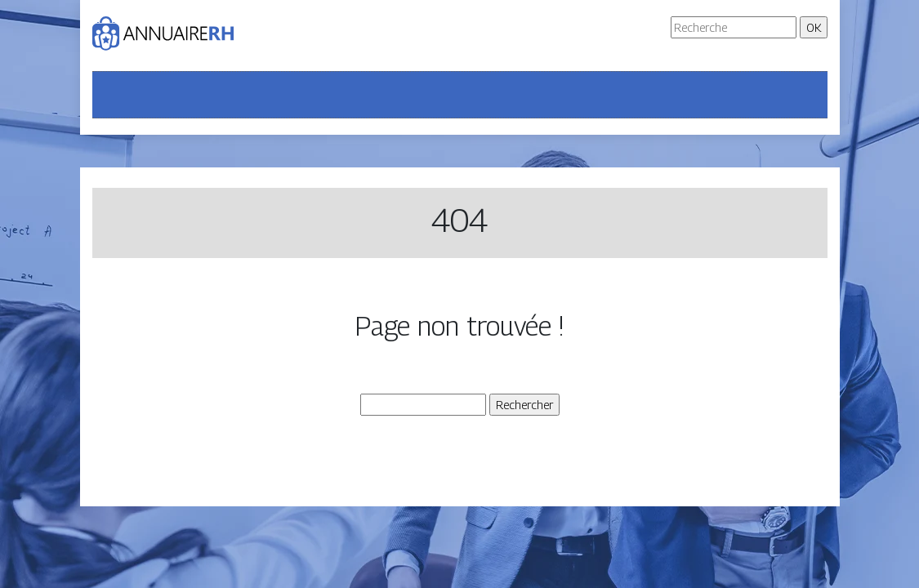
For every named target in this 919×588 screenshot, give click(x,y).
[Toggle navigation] (115, 95)
